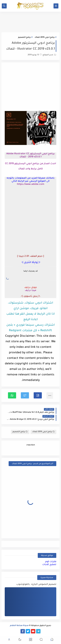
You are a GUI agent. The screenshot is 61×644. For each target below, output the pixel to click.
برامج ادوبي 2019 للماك (45, 37)
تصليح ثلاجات (49, 565)
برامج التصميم (24, 37)
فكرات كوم (51, 562)
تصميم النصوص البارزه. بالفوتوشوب (36, 585)
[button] (38, 395)
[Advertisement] (31, 87)
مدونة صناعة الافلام (19, 626)
